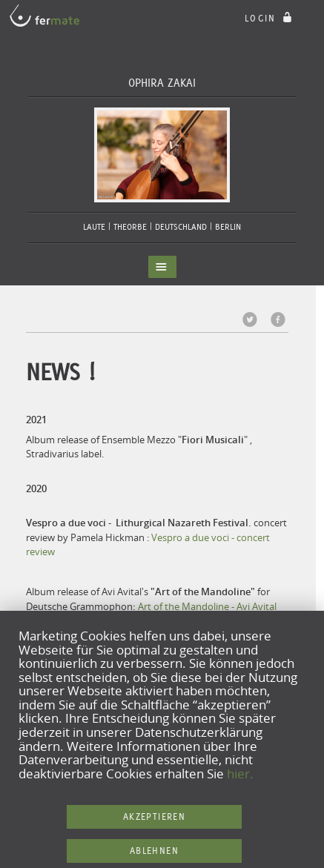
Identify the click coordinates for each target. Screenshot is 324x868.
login (270, 18)
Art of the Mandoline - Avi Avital (207, 606)
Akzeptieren (154, 816)
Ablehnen (154, 851)
